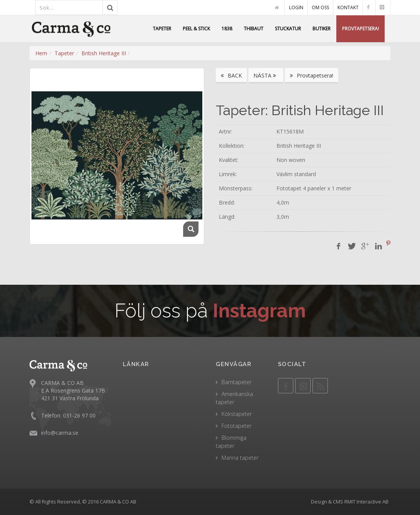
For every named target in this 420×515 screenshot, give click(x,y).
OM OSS (320, 7)
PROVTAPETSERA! (360, 29)
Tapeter (64, 53)
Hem (41, 53)
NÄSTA (266, 75)
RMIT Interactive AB (366, 502)
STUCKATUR (288, 29)
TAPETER (162, 29)
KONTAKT (348, 7)
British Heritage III (104, 53)
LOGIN (296, 7)
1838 (227, 29)
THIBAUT (254, 29)
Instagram (259, 311)
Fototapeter (236, 426)
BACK (231, 75)
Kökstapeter (237, 414)
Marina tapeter (240, 458)
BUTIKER (322, 29)
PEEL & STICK (196, 29)
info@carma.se (60, 432)
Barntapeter (236, 382)
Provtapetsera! (312, 75)
